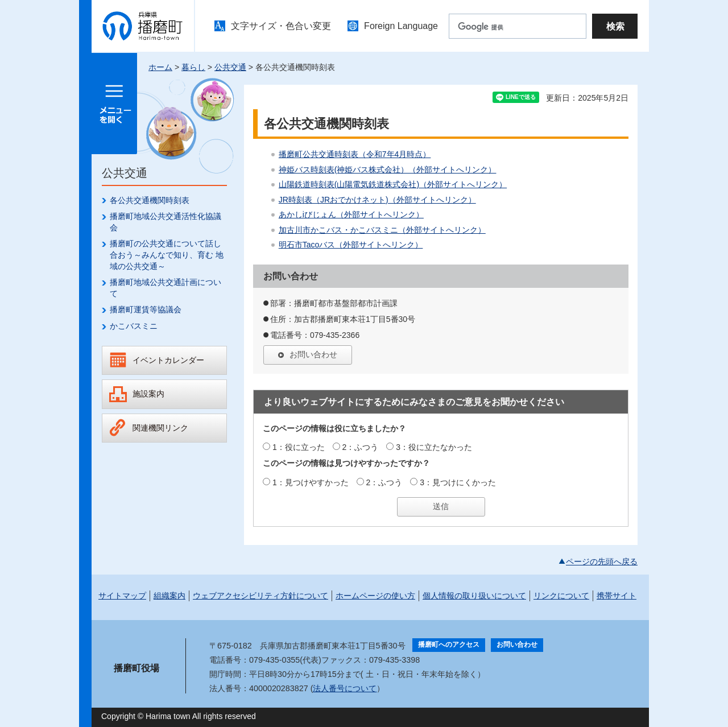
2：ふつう (361, 447)
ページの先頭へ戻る (602, 561)
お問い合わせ (313, 354)
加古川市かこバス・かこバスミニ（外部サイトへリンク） (382, 230)
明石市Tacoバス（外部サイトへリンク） (351, 245)
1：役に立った (299, 447)
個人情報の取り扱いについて (474, 596)
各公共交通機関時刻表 (150, 200)
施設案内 (148, 394)
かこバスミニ (134, 326)
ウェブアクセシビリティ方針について (260, 596)
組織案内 (169, 596)
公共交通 (230, 67)
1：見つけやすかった (311, 482)
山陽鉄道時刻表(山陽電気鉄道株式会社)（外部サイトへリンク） (393, 184)
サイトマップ (122, 596)
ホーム (160, 67)
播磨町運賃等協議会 (146, 309)
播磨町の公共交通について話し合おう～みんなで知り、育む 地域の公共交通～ (167, 255)
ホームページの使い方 (375, 596)
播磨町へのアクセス (449, 645)
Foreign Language (401, 26)
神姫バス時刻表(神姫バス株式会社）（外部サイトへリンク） (388, 170)
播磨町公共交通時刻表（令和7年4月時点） (355, 154)
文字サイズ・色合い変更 (281, 26)
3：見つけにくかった (458, 482)
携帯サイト (617, 596)
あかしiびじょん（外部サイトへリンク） (351, 214)
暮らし (193, 67)
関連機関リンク (160, 428)
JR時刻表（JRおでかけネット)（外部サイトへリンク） (377, 200)
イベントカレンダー (168, 360)
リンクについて (561, 596)
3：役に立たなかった (434, 447)
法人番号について (345, 688)
